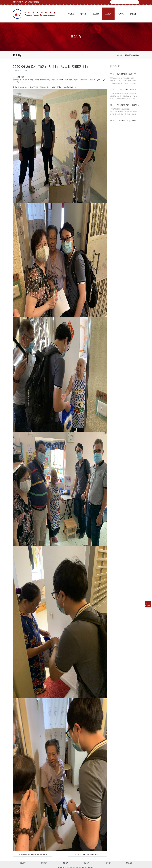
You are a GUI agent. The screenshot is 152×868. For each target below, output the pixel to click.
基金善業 (96, 13)
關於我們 (83, 13)
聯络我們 (133, 13)
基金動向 (108, 13)
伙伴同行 (121, 13)
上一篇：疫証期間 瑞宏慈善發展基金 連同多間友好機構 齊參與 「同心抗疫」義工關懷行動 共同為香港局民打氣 (33, 852)
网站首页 (71, 13)
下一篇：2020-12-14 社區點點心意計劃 (87, 852)
